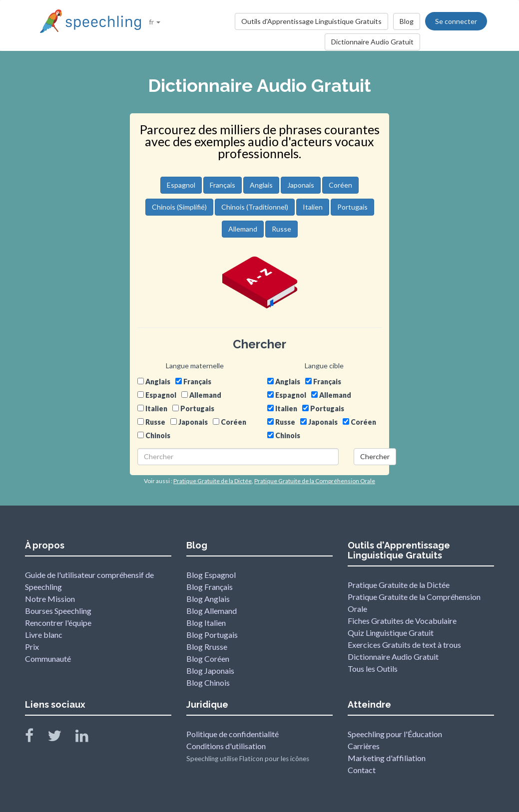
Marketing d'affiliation (387, 758)
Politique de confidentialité (233, 734)
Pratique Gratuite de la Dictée (399, 585)
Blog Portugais (212, 635)
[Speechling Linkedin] (88, 738)
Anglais (261, 185)
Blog (407, 21)
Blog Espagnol (211, 575)
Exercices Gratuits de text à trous (404, 645)
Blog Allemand (212, 611)
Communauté (48, 659)
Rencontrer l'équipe (58, 623)
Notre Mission (50, 599)
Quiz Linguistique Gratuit (391, 633)
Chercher (375, 456)
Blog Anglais (208, 599)
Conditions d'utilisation (226, 746)
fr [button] (155, 22)
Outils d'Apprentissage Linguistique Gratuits (311, 21)
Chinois (158, 435)
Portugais (352, 207)
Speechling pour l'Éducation (395, 734)
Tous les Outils (373, 669)
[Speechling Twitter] (61, 738)
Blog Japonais (210, 671)
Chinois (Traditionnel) (255, 207)
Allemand (243, 229)
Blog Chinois (208, 682)
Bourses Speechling (58, 611)
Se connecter (456, 21)
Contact (362, 770)
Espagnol (181, 185)
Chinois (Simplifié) (179, 207)
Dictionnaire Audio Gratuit (372, 42)
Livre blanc (44, 635)
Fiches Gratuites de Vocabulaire (402, 621)
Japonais (301, 185)
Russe (281, 229)
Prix (32, 647)
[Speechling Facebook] (35, 738)
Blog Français (210, 587)
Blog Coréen (208, 659)
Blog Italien (206, 623)
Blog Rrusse (207, 647)
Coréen (340, 185)
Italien (313, 207)
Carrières (364, 746)
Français (223, 185)
